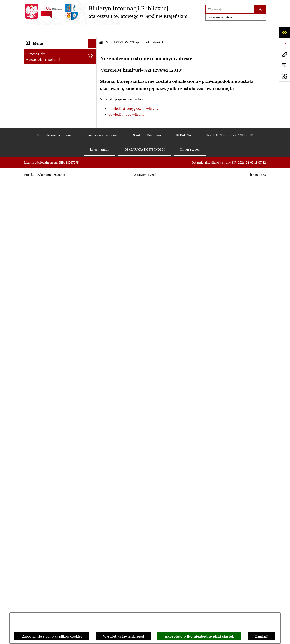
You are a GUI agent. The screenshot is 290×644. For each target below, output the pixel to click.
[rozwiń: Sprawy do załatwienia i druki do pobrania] (93, 150)
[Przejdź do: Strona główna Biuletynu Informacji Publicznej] (101, 30)
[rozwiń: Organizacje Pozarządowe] (93, 371)
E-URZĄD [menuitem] (34, 95)
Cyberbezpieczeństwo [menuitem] (43, 610)
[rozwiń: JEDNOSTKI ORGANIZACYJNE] (93, 504)
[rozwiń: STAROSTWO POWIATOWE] (93, 68)
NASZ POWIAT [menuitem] (38, 58)
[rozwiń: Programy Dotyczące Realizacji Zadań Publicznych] (93, 319)
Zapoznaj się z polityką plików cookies (52, 636)
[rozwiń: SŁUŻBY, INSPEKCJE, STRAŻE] (93, 523)
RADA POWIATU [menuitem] (39, 86)
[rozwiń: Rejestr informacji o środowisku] (93, 179)
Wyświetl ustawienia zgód (123, 636)
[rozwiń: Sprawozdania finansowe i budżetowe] (93, 226)
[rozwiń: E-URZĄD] (93, 95)
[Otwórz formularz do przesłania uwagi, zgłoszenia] (285, 65)
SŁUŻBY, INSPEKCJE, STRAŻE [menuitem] (50, 522)
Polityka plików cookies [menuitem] (44, 591)
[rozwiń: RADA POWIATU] (93, 86)
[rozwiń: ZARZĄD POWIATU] (93, 77)
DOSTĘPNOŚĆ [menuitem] (38, 573)
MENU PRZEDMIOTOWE (124, 30)
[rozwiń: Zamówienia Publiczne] (93, 278)
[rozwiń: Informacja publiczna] (93, 139)
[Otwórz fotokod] (285, 76)
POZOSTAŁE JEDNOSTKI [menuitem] (46, 513)
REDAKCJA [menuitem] (35, 546)
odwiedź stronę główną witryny (133, 97)
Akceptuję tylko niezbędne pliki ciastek (199, 636)
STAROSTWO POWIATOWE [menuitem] (48, 67)
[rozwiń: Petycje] (93, 423)
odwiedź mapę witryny (126, 102)
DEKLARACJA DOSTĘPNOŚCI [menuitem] (50, 564)
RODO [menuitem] (31, 601)
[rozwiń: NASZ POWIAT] (93, 58)
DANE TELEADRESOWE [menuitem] (45, 49)
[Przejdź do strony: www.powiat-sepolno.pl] (285, 54)
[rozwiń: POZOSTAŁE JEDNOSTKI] (93, 514)
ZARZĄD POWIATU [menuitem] (41, 77)
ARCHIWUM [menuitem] (36, 582)
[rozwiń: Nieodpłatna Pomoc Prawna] (93, 435)
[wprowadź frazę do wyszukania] (230, 9)
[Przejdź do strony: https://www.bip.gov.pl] (285, 44)
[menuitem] (60, 115)
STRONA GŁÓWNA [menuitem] (41, 40)
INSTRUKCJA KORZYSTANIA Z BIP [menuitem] (54, 555)
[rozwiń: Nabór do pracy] (93, 214)
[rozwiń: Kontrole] (93, 348)
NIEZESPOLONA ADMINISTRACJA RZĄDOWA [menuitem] (54, 534)
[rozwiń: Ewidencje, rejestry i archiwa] (93, 336)
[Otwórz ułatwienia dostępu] (285, 33)
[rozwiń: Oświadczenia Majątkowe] (93, 255)
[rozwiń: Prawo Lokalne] (93, 267)
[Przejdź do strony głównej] (106, 12)
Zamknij (262, 636)
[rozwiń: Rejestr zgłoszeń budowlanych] (93, 168)
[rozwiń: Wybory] (93, 127)
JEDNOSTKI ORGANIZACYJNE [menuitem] (50, 504)
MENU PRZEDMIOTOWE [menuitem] (46, 104)
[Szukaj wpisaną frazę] (260, 9)
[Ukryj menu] (92, 31)
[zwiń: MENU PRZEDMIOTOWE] (93, 104)
